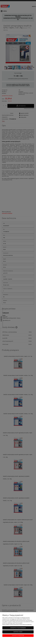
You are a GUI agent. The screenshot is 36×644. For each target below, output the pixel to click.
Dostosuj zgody (18, 632)
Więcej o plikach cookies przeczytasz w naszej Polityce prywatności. (17, 624)
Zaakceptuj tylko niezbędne (18, 628)
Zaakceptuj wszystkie (18, 636)
